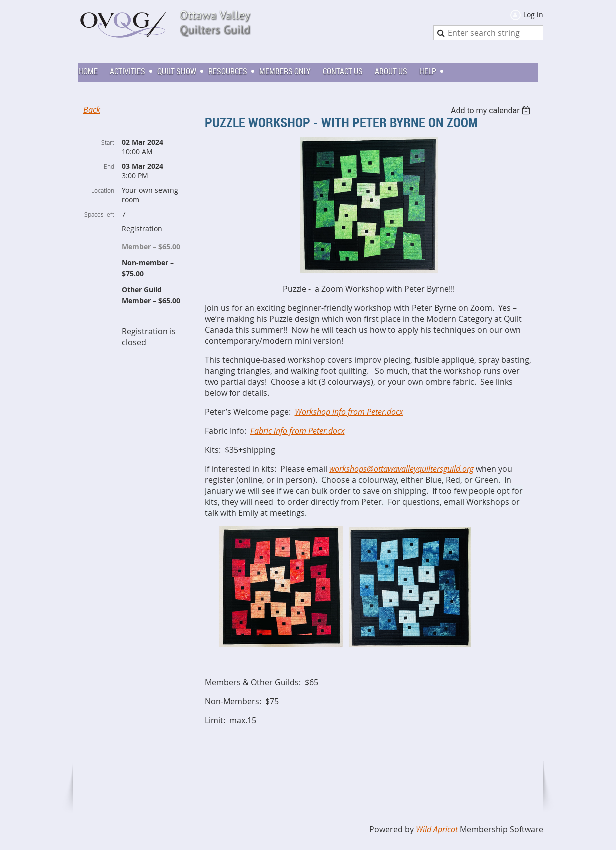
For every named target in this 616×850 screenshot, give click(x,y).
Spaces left (99, 214)
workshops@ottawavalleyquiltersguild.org (401, 469)
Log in (533, 15)
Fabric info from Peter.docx (298, 431)
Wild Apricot (437, 829)
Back (92, 110)
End (109, 166)
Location (103, 190)
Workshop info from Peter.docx (349, 412)
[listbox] (492, 111)
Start (108, 142)
